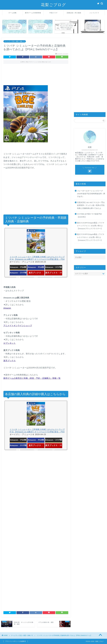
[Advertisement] (36, 76)
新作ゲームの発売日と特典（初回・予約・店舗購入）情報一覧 (32, 378)
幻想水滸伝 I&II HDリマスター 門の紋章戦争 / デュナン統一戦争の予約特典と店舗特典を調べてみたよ (91, 205)
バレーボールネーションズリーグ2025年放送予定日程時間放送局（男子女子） (91, 194)
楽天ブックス (10, 361)
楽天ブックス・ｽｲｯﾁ (54, 273)
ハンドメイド (94, 13)
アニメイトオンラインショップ (18, 326)
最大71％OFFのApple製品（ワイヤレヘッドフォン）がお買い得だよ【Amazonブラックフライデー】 (91, 226)
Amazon (7, 308)
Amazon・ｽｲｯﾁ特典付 (54, 268)
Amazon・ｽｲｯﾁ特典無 (18, 273)
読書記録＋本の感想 (74, 13)
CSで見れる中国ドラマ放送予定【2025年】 (90, 215)
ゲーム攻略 (13, 13)
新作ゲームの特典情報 (33, 13)
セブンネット (10, 343)
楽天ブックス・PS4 (36, 273)
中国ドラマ (53, 13)
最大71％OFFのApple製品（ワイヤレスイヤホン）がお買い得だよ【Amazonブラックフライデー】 (91, 237)
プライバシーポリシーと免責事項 (16, 641)
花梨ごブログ (53, 5)
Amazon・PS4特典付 (18, 268)
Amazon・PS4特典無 (36, 268)
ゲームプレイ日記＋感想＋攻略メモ (15, 41)
